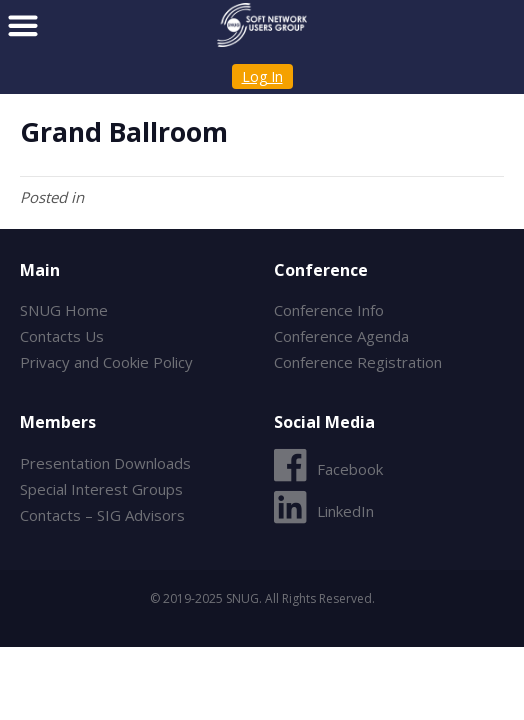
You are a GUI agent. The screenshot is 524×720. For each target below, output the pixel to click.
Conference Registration (358, 362)
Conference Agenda (341, 336)
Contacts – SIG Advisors (102, 515)
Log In (262, 76)
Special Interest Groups (101, 489)
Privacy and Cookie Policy (106, 362)
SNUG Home (64, 310)
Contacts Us (62, 336)
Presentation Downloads (105, 463)
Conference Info (329, 310)
